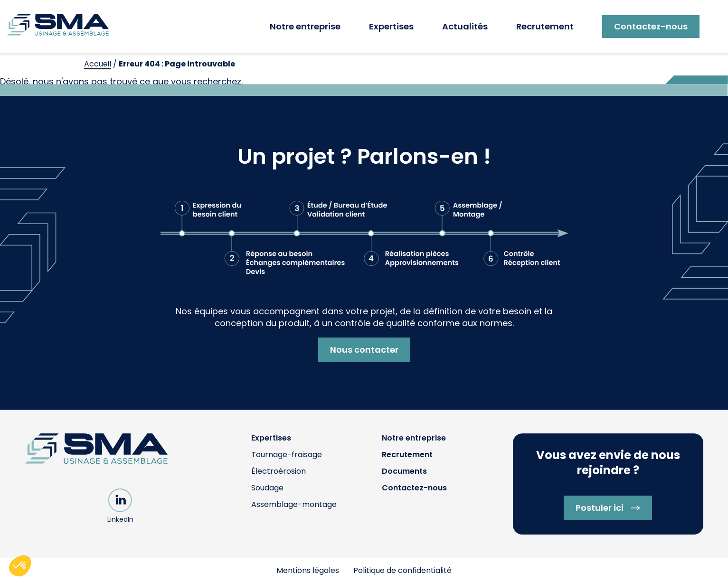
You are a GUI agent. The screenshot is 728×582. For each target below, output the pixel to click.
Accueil (98, 64)
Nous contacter (364, 350)
